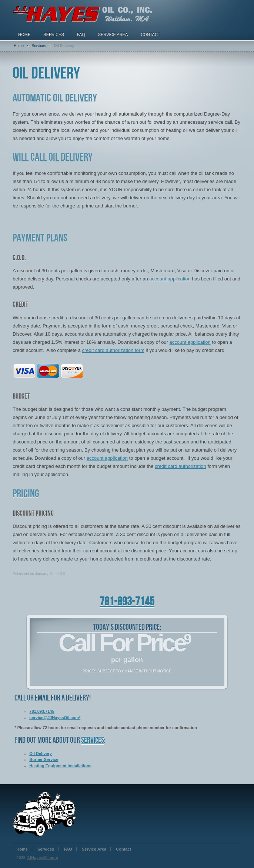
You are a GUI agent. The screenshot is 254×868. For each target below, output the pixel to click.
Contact (150, 34)
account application (170, 279)
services (93, 740)
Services (54, 34)
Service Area (113, 34)
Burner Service (44, 759)
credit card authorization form (113, 350)
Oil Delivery (41, 754)
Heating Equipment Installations (60, 766)
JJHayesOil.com (42, 858)
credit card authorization (181, 466)
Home (24, 34)
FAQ (81, 34)
